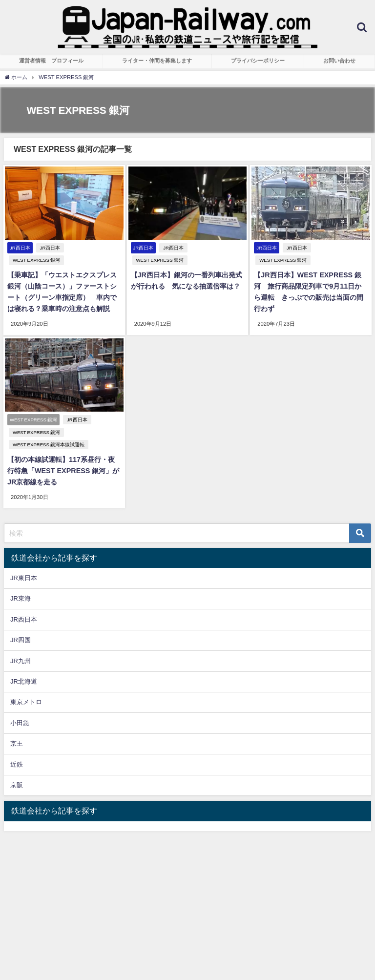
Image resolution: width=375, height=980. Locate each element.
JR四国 (21, 625)
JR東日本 (24, 563)
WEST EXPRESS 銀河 (93, 248)
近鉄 (17, 749)
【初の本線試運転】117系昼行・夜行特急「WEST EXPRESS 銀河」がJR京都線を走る (63, 458)
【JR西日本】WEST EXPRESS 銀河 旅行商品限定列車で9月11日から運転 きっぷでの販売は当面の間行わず (313, 274)
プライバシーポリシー (258, 61)
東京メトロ (26, 687)
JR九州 (21, 645)
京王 (17, 728)
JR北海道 (24, 666)
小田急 (20, 708)
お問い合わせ (339, 61)
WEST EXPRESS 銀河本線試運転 (47, 431)
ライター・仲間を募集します (157, 61)
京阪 (17, 770)
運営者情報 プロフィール (51, 61)
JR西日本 (49, 248)
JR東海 (21, 583)
